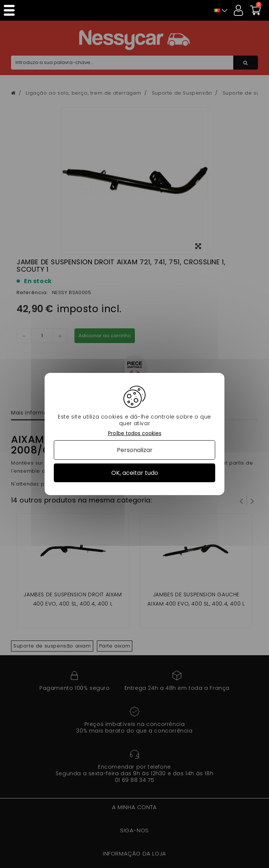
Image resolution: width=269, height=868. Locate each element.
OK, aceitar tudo (135, 473)
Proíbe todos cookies (135, 433)
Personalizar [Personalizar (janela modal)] (135, 450)
